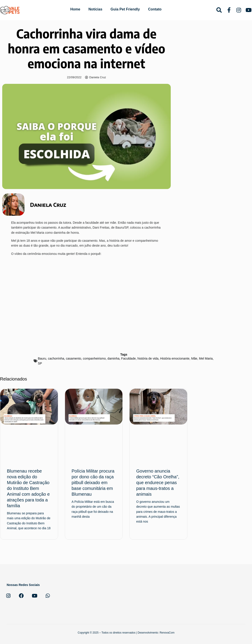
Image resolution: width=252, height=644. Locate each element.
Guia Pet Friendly (125, 9)
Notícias (95, 9)
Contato (155, 9)
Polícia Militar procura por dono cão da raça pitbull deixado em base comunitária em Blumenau (93, 483)
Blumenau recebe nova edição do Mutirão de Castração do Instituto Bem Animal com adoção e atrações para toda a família (28, 488)
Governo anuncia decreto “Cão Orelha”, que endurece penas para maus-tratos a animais (158, 483)
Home (75, 9)
